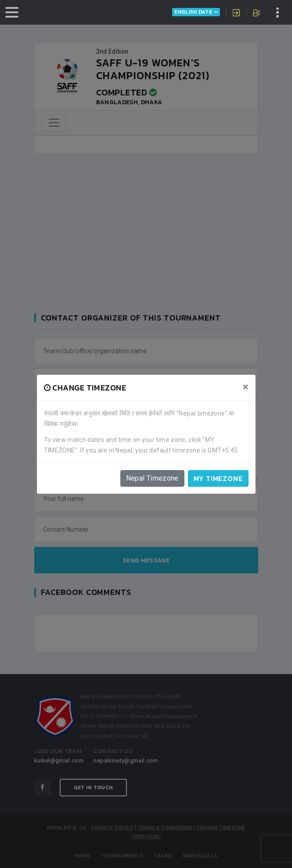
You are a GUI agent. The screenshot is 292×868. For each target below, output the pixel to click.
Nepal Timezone (152, 478)
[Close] (246, 387)
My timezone (218, 478)
